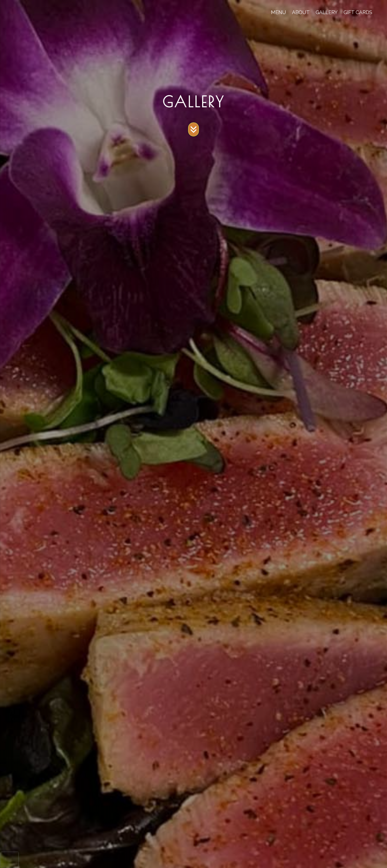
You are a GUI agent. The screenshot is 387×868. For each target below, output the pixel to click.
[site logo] (22, 12)
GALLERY (327, 12)
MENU (279, 12)
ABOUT (301, 12)
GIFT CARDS (358, 12)
